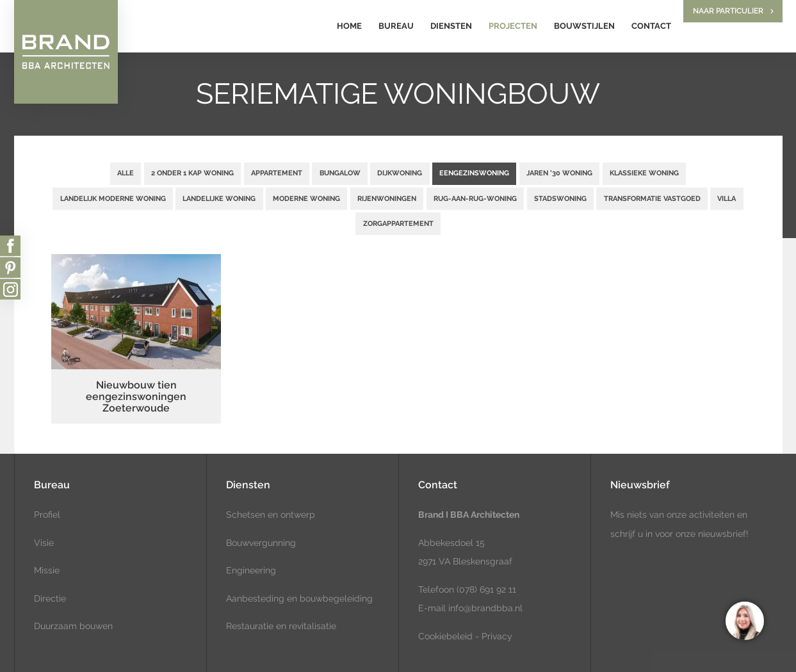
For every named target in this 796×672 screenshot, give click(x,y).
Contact (651, 26)
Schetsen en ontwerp (271, 515)
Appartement (277, 173)
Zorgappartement (398, 223)
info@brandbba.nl (485, 608)
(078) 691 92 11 (485, 589)
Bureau (396, 26)
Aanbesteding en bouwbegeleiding (299, 598)
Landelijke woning (219, 198)
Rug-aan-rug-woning (475, 198)
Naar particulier (728, 11)
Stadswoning (560, 198)
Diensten (451, 26)
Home (349, 26)
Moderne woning (306, 198)
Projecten (513, 26)
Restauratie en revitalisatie (281, 626)
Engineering (251, 570)
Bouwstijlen (584, 26)
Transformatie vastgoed (652, 198)
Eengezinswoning (474, 173)
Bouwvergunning (261, 543)
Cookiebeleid (445, 636)
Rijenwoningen (387, 198)
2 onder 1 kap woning (192, 173)
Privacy (497, 636)
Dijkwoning (400, 173)
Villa (727, 198)
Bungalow (340, 173)
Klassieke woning (644, 173)
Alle (126, 173)
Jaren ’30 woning (559, 173)
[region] (744, 620)
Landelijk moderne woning (113, 198)
